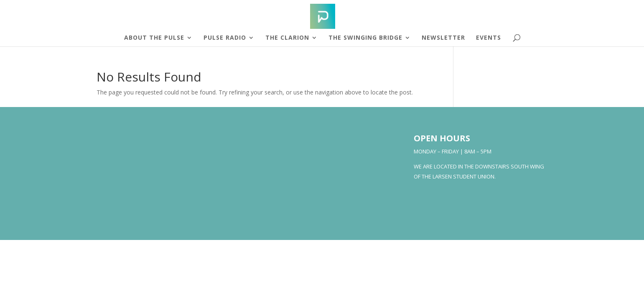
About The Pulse (154, 38)
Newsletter (443, 38)
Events (489, 38)
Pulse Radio (225, 38)
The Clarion (287, 38)
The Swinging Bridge (365, 38)
